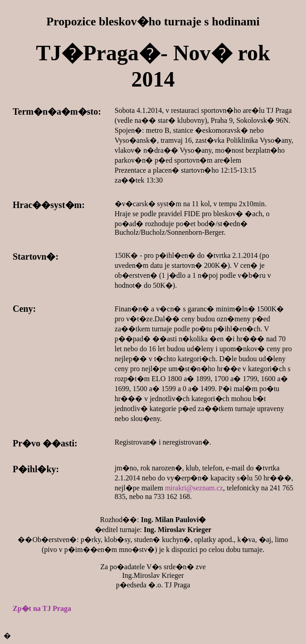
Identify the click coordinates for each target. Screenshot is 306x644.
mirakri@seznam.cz (194, 488)
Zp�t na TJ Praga (42, 608)
